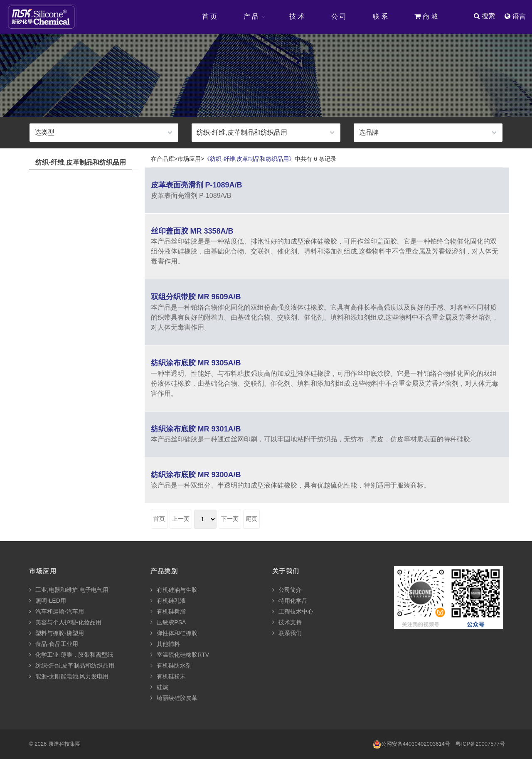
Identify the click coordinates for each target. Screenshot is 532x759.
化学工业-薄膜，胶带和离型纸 (71, 655)
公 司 (338, 16)
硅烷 (159, 688)
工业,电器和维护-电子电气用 (69, 590)
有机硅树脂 (168, 612)
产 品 (251, 16)
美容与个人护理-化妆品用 (65, 623)
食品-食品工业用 (54, 644)
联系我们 (287, 633)
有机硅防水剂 (171, 666)
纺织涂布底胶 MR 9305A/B (196, 363)
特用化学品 (290, 601)
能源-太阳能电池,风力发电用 (69, 677)
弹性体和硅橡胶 (174, 633)
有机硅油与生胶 (174, 590)
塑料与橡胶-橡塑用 (57, 633)
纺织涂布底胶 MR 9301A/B (196, 429)
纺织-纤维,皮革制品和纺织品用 (72, 666)
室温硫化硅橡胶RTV (180, 655)
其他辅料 (165, 644)
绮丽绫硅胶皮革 (174, 698)
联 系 (380, 16)
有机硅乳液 (168, 601)
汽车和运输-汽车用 (57, 612)
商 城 (426, 16)
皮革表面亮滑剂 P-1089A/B (197, 185)
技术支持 (287, 623)
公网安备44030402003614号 (411, 745)
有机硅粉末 (168, 677)
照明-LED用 (48, 601)
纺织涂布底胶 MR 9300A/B (196, 475)
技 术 (296, 16)
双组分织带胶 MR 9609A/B (196, 297)
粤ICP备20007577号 (480, 744)
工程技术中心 (293, 612)
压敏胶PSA (168, 623)
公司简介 (287, 590)
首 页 (209, 16)
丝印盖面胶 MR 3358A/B (192, 232)
